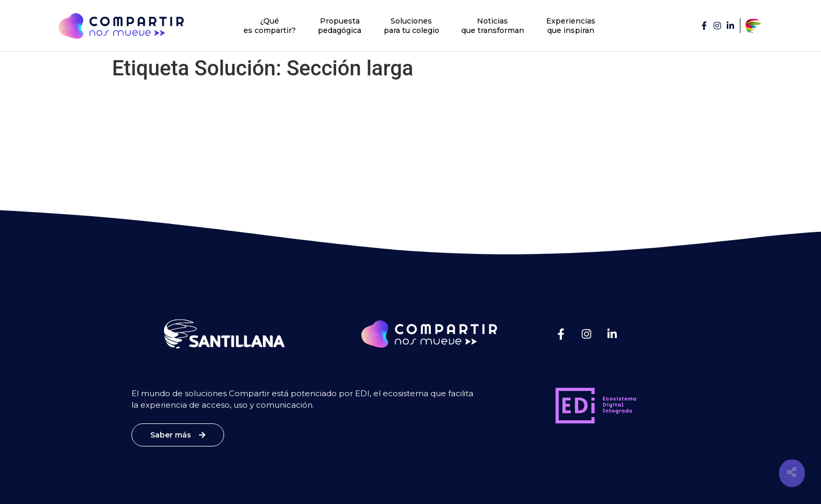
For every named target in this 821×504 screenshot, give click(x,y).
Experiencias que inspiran (571, 26)
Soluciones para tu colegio (412, 26)
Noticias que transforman (493, 26)
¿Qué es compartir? (270, 26)
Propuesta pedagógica (340, 26)
